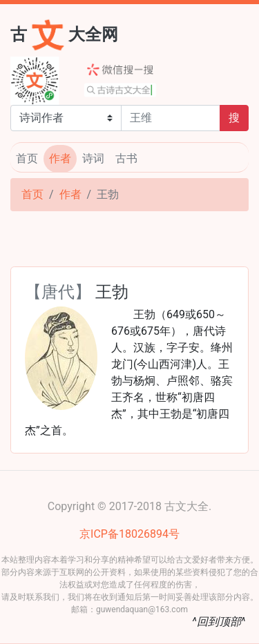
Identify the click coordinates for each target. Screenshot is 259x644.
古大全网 (64, 33)
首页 (27, 158)
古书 (126, 158)
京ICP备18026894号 (129, 534)
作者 (60, 158)
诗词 (93, 158)
